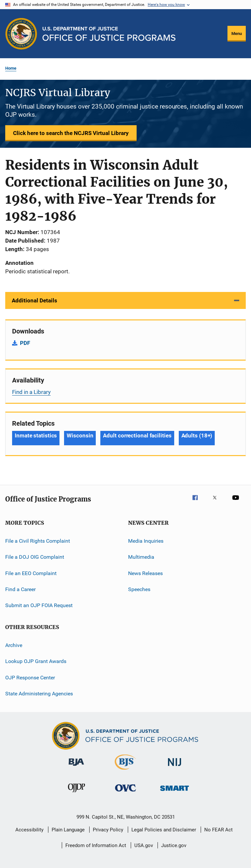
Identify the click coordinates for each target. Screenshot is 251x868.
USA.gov (144, 845)
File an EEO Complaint (31, 573)
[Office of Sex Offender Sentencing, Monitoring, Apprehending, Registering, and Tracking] (175, 792)
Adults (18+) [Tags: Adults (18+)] (197, 435)
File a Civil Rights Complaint (38, 541)
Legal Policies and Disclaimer (164, 830)
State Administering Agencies (39, 694)
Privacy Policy (108, 830)
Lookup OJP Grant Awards (36, 661)
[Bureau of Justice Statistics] (125, 771)
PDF (25, 343)
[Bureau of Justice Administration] (76, 767)
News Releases (145, 573)
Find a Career (20, 589)
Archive (14, 645)
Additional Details (34, 300)
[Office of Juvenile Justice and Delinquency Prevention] (76, 793)
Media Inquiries (146, 541)
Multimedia (141, 557)
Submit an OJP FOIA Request (39, 605)
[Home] (109, 34)
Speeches (139, 589)
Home (11, 68)
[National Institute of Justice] (175, 767)
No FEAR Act (218, 830)
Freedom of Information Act (96, 845)
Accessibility (29, 830)
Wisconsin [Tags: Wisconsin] (80, 435)
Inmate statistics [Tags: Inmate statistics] (36, 435)
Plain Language (68, 830)
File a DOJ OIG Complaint (35, 557)
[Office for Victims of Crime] (125, 793)
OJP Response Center (30, 677)
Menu (237, 34)
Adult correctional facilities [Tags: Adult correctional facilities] (137, 435)
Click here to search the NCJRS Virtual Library (71, 133)
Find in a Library (31, 392)
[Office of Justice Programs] (21, 34)
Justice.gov (174, 845)
